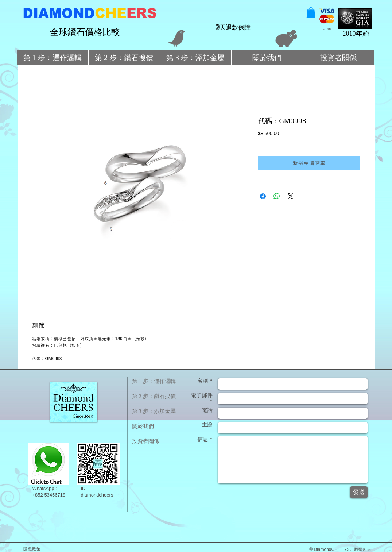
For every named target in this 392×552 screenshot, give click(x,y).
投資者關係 (146, 441)
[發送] (359, 492)
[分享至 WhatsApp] (277, 196)
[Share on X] (291, 196)
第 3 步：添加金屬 (154, 411)
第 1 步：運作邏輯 (154, 381)
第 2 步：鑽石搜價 (154, 396)
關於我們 (143, 426)
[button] (311, 13)
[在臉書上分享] (263, 196)
